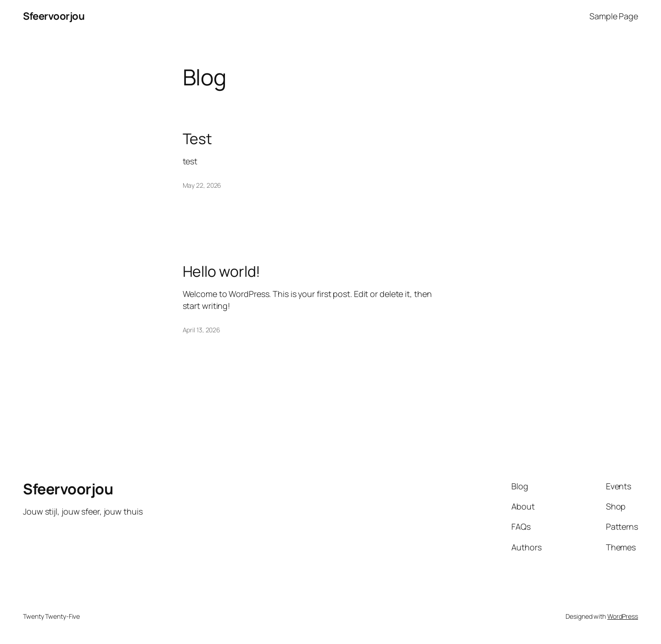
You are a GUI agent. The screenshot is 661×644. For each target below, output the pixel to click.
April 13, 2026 (202, 330)
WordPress (623, 616)
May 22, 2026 (202, 185)
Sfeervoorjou (54, 16)
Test (198, 139)
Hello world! (222, 271)
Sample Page (614, 16)
